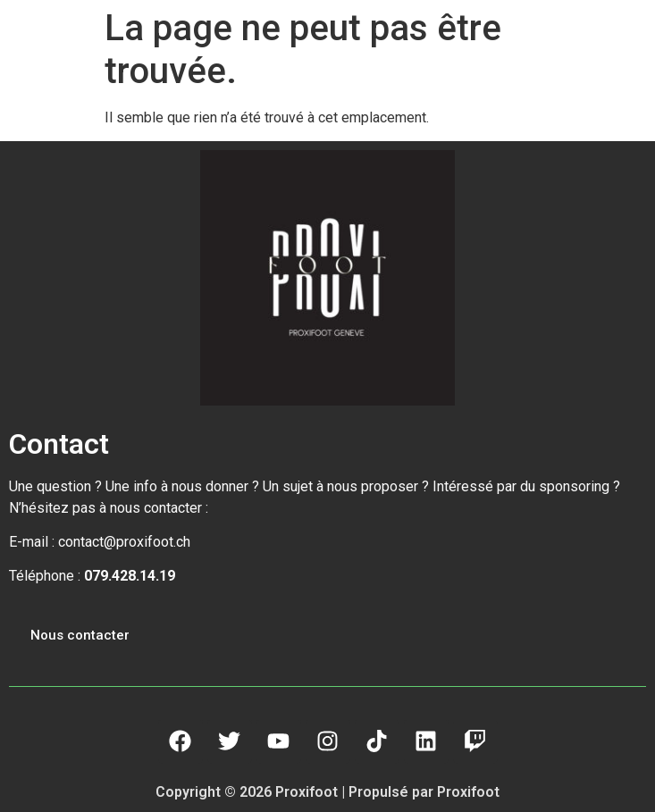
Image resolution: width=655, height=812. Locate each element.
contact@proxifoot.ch (124, 542)
